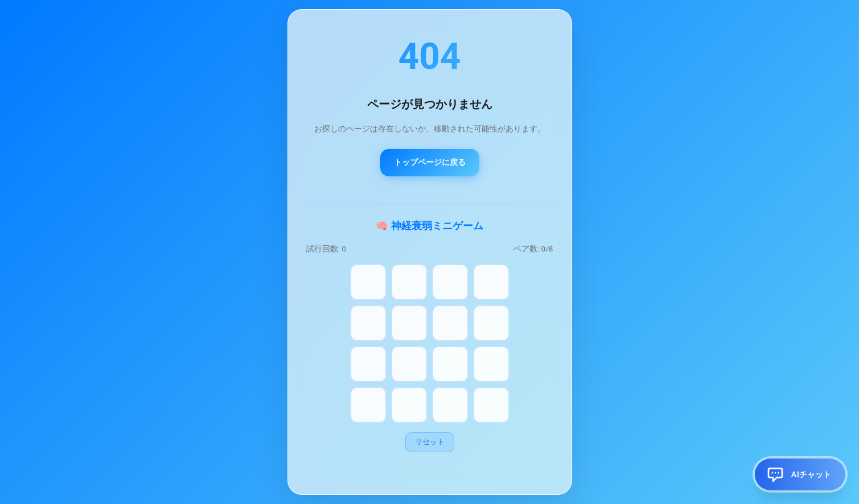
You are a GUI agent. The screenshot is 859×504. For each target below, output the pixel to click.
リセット (430, 442)
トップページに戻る (430, 162)
